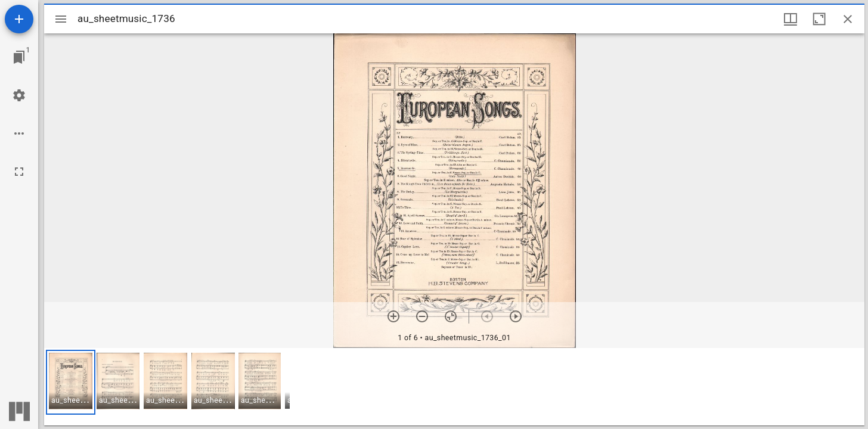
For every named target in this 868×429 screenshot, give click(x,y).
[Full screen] (19, 172)
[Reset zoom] (451, 316)
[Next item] (516, 316)
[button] (71, 382)
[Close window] (848, 19)
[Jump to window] (19, 57)
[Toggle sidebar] (61, 19)
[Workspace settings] (19, 95)
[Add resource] (19, 19)
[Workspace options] (19, 133)
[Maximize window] (819, 19)
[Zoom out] (422, 316)
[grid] (454, 387)
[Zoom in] (393, 316)
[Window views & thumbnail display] (790, 19)
